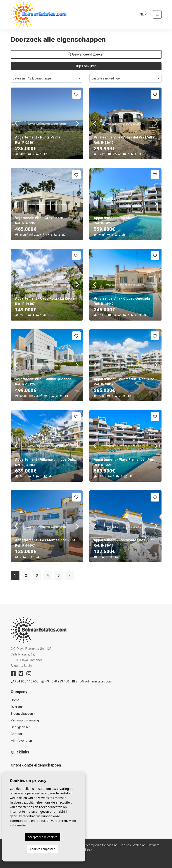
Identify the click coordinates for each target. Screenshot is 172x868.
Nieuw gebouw (21, 774)
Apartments (19, 785)
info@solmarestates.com (92, 681)
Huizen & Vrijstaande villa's (29, 791)
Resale (15, 779)
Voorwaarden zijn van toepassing (95, 845)
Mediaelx (86, 849)
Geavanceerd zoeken (86, 54)
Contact (16, 734)
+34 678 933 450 (55, 681)
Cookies (125, 845)
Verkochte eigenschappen (29, 796)
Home (15, 700)
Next (77, 123)
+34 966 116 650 (25, 681)
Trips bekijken (86, 66)
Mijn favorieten (21, 741)
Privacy (64, 845)
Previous (16, 123)
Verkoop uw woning (25, 720)
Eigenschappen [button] (23, 714)
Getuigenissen (21, 727)
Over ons (17, 707)
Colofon (52, 845)
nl (143, 14)
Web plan (139, 845)
